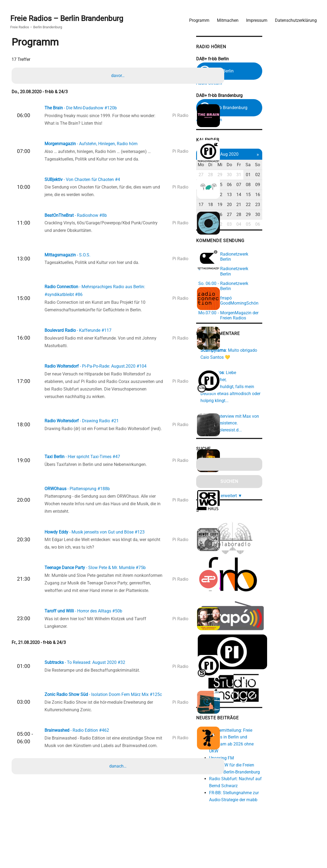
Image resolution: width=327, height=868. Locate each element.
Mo (243, 165)
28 (254, 175)
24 (243, 215)
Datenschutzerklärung (293, 18)
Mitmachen (225, 18)
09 (307, 185)
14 (286, 195)
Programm (197, 18)
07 (286, 185)
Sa (296, 165)
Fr (286, 165)
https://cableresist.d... (263, 407)
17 (243, 205)
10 (243, 195)
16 (307, 195)
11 (254, 195)
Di (254, 165)
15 (296, 195)
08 (296, 185)
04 (254, 185)
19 (264, 205)
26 (264, 215)
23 (307, 205)
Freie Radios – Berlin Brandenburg (69, 17)
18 (254, 205)
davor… (119, 75)
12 (264, 195)
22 (296, 205)
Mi (264, 165)
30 (275, 175)
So (307, 165)
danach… (119, 810)
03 (243, 185)
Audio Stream (251, 81)
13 (275, 195)
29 (264, 175)
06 (275, 185)
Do (275, 165)
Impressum (254, 18)
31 (286, 175)
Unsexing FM (263, 739)
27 (243, 175)
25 (254, 215)
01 (296, 175)
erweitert (277, 472)
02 (307, 175)
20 (275, 205)
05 (264, 185)
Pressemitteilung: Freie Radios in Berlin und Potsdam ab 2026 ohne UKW (280, 725)
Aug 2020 (275, 155)
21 (286, 205)
